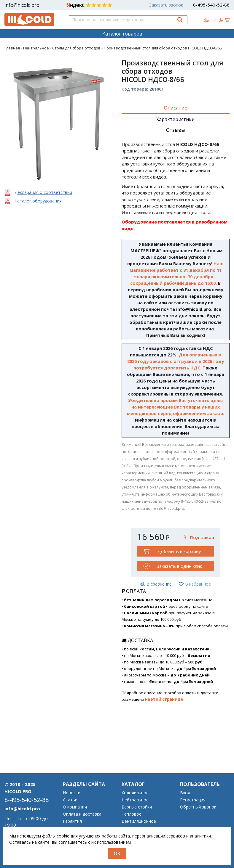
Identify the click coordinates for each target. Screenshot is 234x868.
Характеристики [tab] (175, 119)
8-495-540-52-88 (211, 5)
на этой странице (164, 699)
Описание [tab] (176, 108)
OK (117, 853)
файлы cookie (56, 836)
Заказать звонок (166, 5)
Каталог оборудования (38, 201)
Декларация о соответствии (43, 192)
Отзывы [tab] (175, 130)
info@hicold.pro (22, 5)
